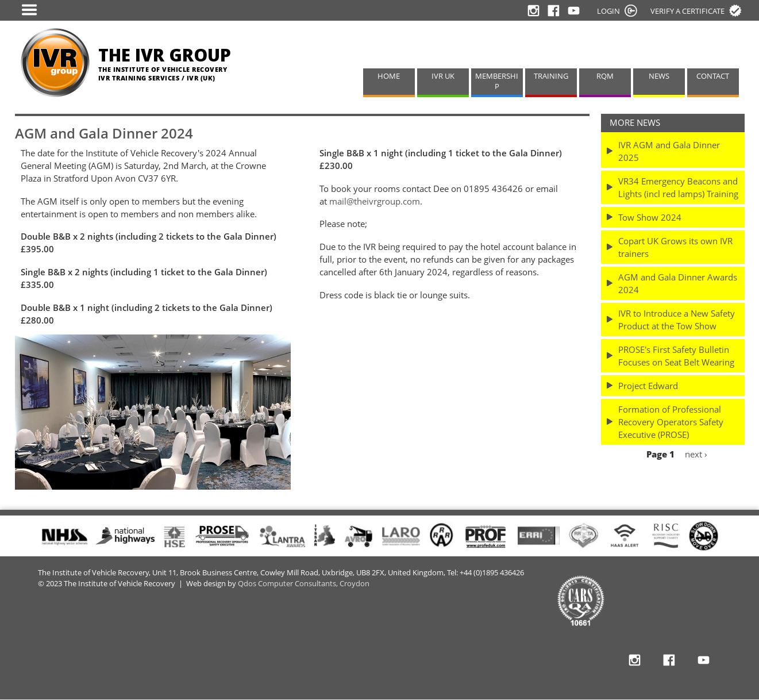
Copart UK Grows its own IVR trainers (675, 247)
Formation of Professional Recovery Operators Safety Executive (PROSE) (671, 422)
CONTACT (713, 76)
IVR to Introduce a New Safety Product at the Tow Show (677, 320)
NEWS (659, 76)
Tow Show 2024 (650, 217)
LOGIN (608, 11)
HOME (389, 76)
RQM (605, 76)
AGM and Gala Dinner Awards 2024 (678, 283)
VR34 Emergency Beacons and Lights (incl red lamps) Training (678, 187)
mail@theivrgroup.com (375, 201)
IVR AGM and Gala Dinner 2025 (669, 151)
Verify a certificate (687, 11)
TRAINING (551, 76)
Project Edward (648, 386)
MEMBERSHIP (497, 82)
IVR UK (443, 76)
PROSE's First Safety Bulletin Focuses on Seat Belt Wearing (676, 356)
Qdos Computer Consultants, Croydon (304, 584)
